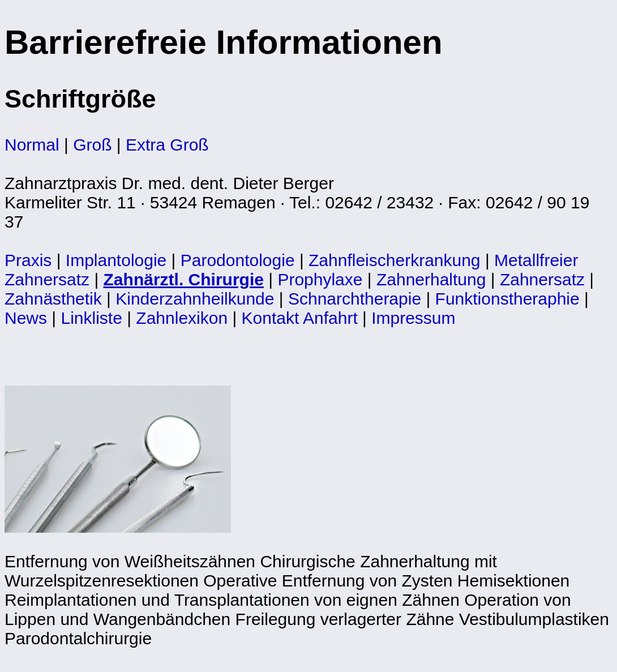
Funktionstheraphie (507, 299)
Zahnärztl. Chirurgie (184, 279)
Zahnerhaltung (431, 279)
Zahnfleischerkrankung (395, 260)
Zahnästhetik (53, 299)
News (26, 318)
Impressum (413, 318)
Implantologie (116, 260)
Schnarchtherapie (355, 299)
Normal (32, 145)
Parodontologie (238, 260)
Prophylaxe (320, 279)
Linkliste (91, 318)
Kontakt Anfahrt (300, 318)
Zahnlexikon (182, 318)
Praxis (28, 260)
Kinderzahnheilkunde (195, 299)
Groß (92, 145)
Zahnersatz (542, 279)
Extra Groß (167, 145)
